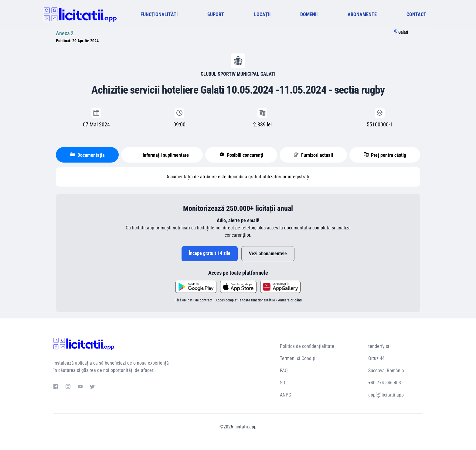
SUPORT (216, 14)
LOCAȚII (262, 14)
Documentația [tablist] (87, 155)
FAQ (284, 371)
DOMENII (309, 14)
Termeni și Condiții (298, 358)
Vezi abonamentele (268, 254)
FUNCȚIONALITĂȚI (159, 14)
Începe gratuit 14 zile (210, 253)
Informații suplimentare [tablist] (162, 155)
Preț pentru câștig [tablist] (385, 155)
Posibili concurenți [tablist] (241, 155)
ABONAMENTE (362, 14)
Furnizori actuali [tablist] (313, 155)
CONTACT (416, 14)
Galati (403, 32)
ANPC (286, 395)
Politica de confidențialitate (307, 346)
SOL (284, 383)
